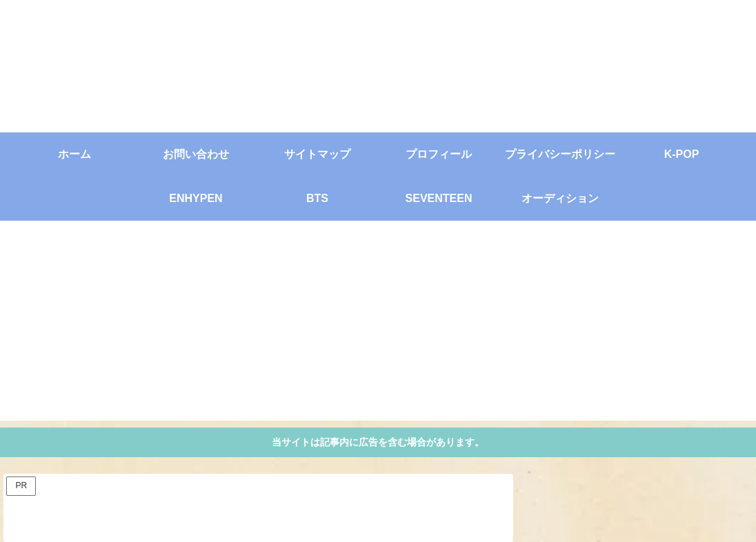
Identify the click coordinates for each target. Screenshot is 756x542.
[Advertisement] (378, 324)
